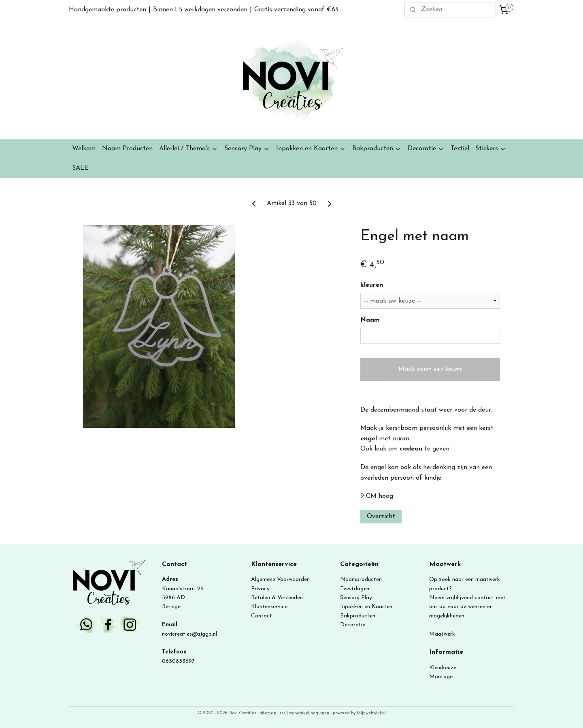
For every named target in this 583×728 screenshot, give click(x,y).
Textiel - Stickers (478, 149)
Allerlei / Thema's (188, 149)
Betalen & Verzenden (277, 598)
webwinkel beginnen (309, 713)
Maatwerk (442, 634)
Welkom (84, 149)
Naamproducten (361, 580)
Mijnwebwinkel (371, 713)
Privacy (260, 589)
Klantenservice (269, 607)
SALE (80, 168)
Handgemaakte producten (107, 10)
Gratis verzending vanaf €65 (296, 10)
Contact (262, 616)
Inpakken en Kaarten (311, 149)
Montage (441, 677)
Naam (370, 320)
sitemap (268, 713)
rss (283, 713)
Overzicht (381, 517)
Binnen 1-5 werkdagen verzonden (200, 10)
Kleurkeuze (443, 668)
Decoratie (426, 149)
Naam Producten (127, 149)
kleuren (372, 285)
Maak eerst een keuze (430, 369)
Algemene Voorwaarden (280, 580)
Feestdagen (355, 589)
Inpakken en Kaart (363, 607)
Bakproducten (377, 149)
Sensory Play (247, 149)
